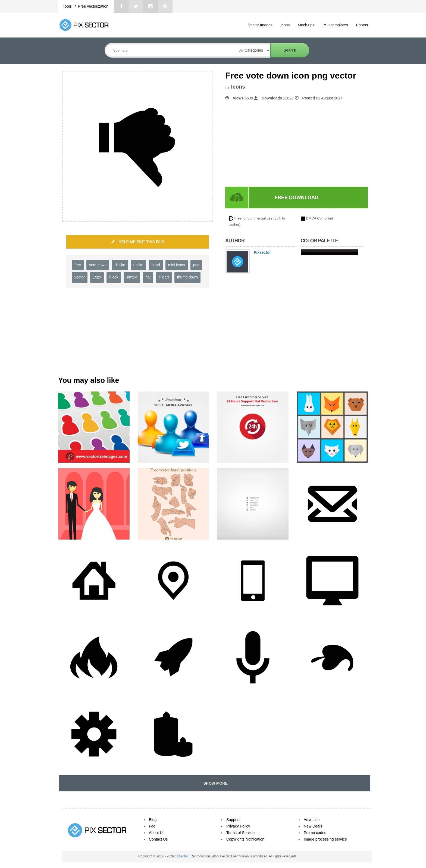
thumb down (187, 277)
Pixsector (262, 252)
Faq (152, 826)
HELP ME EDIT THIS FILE (138, 242)
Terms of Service (240, 833)
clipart (164, 277)
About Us (157, 833)
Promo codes (315, 833)
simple (132, 277)
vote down (98, 265)
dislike (120, 265)
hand (156, 265)
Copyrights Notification (245, 839)
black (114, 277)
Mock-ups (306, 25)
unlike (138, 265)
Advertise (312, 820)
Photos (362, 25)
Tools (68, 6)
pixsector (182, 856)
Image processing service (325, 839)
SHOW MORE (214, 783)
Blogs (154, 820)
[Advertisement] (271, 144)
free (78, 265)
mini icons (177, 265)
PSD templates (335, 25)
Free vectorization (93, 6)
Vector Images (260, 25)
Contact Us (158, 839)
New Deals (313, 826)
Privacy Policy (238, 826)
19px (97, 277)
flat (148, 277)
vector (80, 277)
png (196, 265)
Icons (285, 25)
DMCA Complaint (319, 218)
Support (233, 820)
